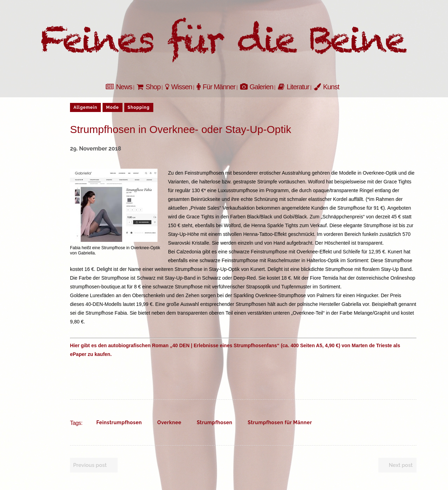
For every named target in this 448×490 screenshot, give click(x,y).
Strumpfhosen (215, 422)
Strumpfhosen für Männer (280, 422)
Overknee (169, 422)
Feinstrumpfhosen (119, 422)
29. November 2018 (96, 149)
